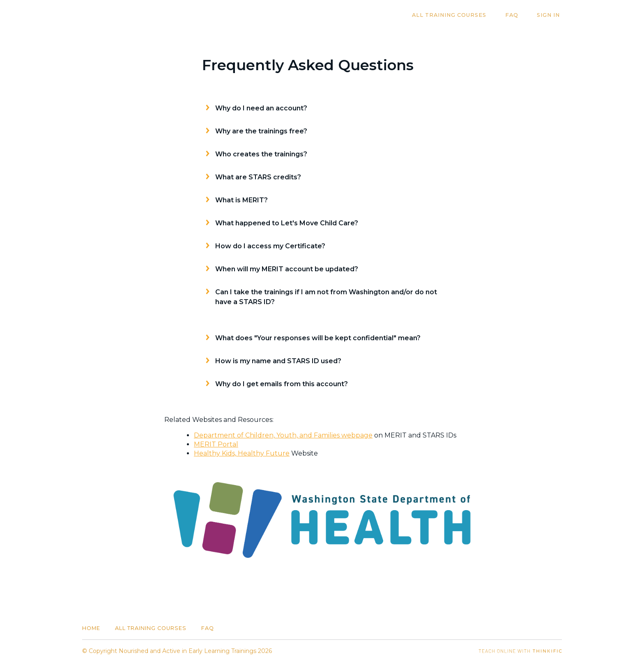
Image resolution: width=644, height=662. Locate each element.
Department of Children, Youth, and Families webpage (283, 435)
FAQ (517, 15)
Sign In (550, 15)
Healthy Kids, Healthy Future (242, 453)
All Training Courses (459, 15)
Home (91, 628)
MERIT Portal (216, 444)
